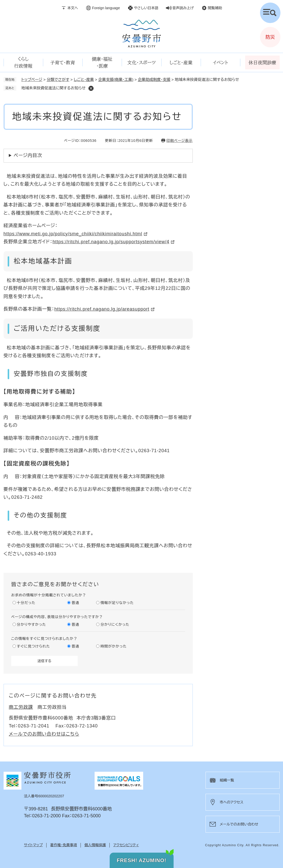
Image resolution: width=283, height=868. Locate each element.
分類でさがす (58, 80)
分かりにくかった (115, 624)
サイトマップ (33, 845)
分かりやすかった (31, 624)
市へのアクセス (232, 802)
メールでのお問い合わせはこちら (44, 734)
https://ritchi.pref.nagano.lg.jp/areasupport (102, 309)
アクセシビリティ (126, 845)
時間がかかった (114, 646)
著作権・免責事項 (64, 845)
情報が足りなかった (117, 603)
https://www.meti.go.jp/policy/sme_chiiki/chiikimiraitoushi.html (73, 234)
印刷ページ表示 (179, 141)
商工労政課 (21, 707)
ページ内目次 (28, 155)
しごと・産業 (84, 80)
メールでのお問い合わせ (239, 824)
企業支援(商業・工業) (116, 80)
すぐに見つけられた (33, 646)
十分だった (26, 603)
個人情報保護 (95, 845)
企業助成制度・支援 (154, 80)
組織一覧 (227, 780)
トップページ (32, 80)
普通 (75, 603)
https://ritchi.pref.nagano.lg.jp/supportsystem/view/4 (111, 242)
